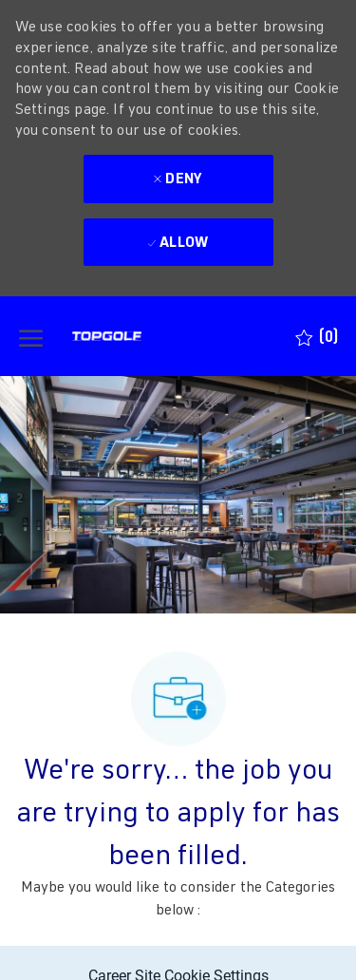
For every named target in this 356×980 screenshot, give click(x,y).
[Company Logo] (141, 336)
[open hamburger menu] (31, 337)
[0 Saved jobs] (317, 337)
